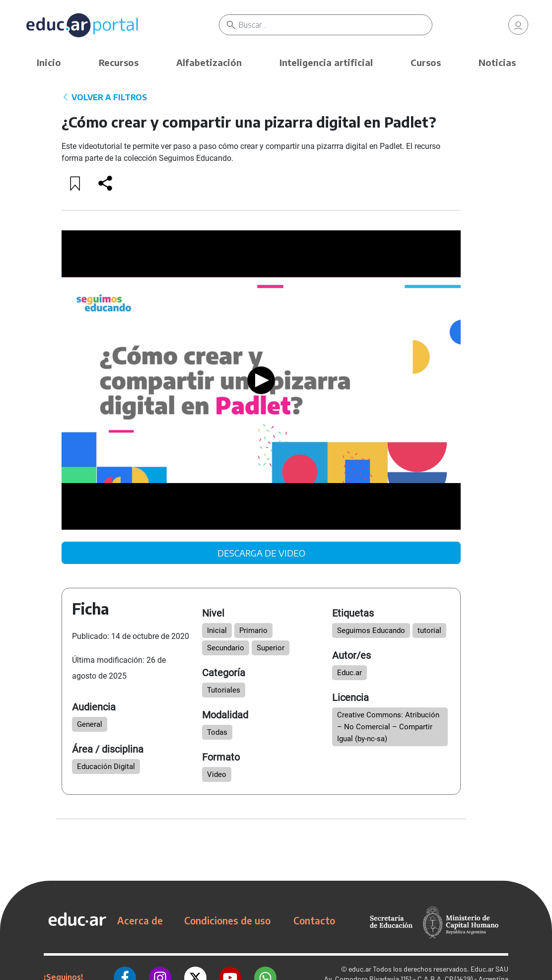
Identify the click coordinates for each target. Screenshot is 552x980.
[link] (518, 25)
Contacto (314, 920)
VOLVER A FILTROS (104, 97)
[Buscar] (335, 25)
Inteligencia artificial (326, 62)
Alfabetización (209, 62)
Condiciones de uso (227, 920)
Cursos (426, 62)
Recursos (119, 62)
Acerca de (140, 920)
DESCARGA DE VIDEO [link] (261, 553)
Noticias (497, 62)
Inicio (49, 62)
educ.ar (360, 969)
